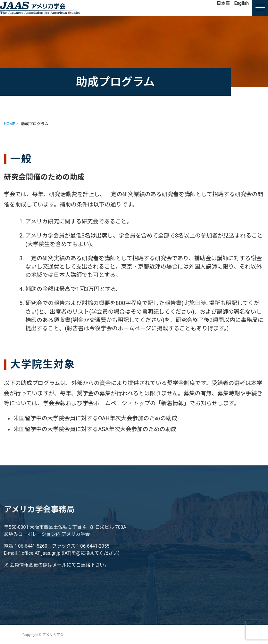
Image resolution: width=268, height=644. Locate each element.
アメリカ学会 (40, 8)
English (242, 3)
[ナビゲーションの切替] (260, 8)
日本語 (223, 3)
